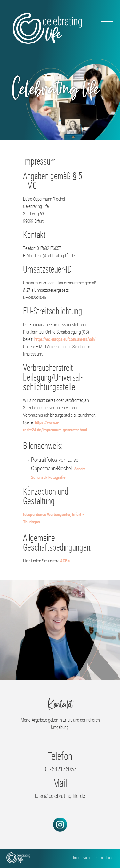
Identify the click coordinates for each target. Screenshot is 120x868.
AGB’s (65, 561)
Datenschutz (103, 857)
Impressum (81, 857)
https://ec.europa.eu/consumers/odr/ (65, 339)
